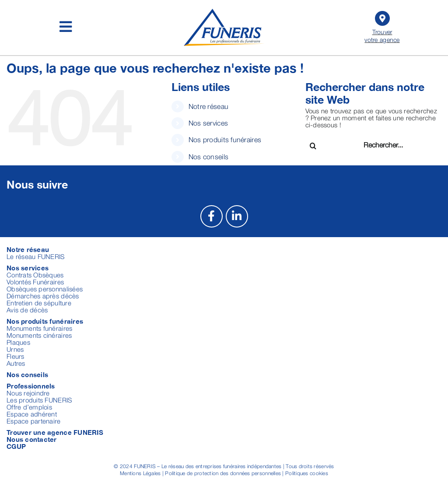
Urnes (15, 349)
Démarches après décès (43, 296)
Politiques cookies (307, 473)
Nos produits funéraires (225, 140)
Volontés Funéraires (35, 282)
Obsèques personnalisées (45, 289)
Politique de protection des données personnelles (223, 473)
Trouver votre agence (382, 26)
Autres (16, 363)
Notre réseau (208, 106)
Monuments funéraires (39, 328)
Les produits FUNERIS (39, 400)
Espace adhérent (32, 414)
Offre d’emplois (29, 407)
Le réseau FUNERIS (36, 256)
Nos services (208, 123)
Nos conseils (208, 157)
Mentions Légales (140, 473)
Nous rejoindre (28, 393)
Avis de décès (27, 310)
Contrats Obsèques (35, 275)
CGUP (16, 446)
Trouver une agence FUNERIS (55, 432)
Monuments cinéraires (39, 335)
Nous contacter (32, 439)
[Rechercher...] (395, 145)
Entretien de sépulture (39, 303)
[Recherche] (313, 146)
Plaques (18, 342)
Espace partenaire (34, 421)
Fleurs (16, 356)
